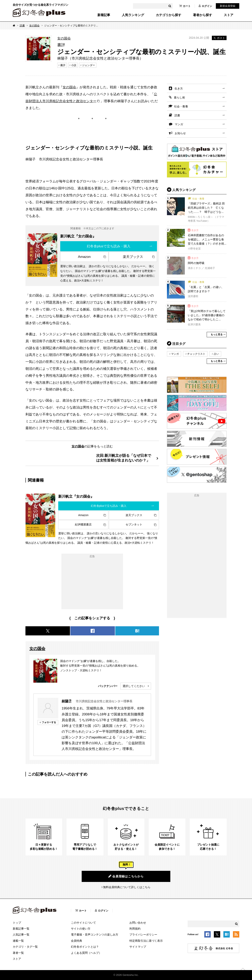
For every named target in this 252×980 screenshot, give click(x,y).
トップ (17, 923)
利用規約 (135, 929)
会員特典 (77, 941)
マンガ (179, 124)
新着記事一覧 (21, 929)
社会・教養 (181, 106)
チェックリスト (196, 354)
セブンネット (134, 524)
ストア (229, 15)
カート (185, 6)
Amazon (84, 257)
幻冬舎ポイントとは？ (85, 947)
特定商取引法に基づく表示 (146, 941)
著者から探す (203, 15)
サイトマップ (138, 947)
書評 (63, 65)
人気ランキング (133, 15)
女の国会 (34, 26)
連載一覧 (18, 941)
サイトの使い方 (81, 929)
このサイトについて (83, 923)
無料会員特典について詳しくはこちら (127, 887)
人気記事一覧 (21, 935)
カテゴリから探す (169, 15)
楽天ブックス (133, 257)
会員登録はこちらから (126, 876)
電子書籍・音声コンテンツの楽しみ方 (95, 935)
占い (216, 354)
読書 (22, 26)
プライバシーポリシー (143, 935)
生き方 (179, 89)
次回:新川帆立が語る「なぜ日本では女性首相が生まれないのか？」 (124, 458)
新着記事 (104, 15)
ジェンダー (89, 65)
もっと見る (217, 334)
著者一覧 (18, 953)
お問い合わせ (138, 923)
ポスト (219, 38)
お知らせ (180, 133)
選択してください (134, 686)
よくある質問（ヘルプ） (86, 953)
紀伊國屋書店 (83, 524)
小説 (74, 65)
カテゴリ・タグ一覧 (25, 947)
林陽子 (67, 701)
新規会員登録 (228, 6)
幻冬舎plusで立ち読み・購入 (109, 246)
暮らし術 (179, 97)
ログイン (205, 6)
